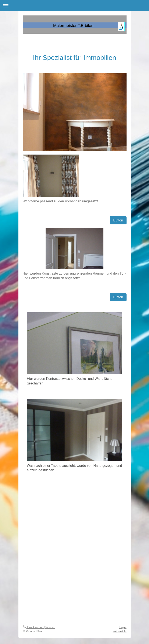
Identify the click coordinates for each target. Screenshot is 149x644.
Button (118, 220)
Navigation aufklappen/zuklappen (74, 6)
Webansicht (120, 631)
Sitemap (50, 627)
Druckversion (33, 627)
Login (123, 627)
